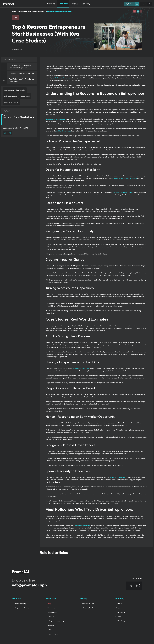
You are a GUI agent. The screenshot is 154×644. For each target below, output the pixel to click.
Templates (51, 598)
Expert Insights (53, 624)
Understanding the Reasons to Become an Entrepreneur (20, 67)
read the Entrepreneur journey (122, 192)
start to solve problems (83, 526)
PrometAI (8, 4)
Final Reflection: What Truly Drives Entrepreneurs (21, 80)
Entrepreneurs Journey (22, 598)
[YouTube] (135, 11)
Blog (49, 594)
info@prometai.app (29, 575)
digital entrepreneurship (81, 368)
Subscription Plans (88, 594)
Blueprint (51, 607)
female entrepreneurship (118, 477)
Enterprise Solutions (89, 598)
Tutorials (51, 616)
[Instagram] (141, 11)
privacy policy (116, 636)
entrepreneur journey (11, 102)
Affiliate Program (122, 611)
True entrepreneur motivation (56, 119)
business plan (21, 90)
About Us (119, 594)
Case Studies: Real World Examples (22, 73)
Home (14, 11)
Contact (118, 607)
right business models (64, 131)
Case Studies (52, 603)
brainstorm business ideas (62, 78)
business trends (25, 96)
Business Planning (20, 594)
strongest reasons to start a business (124, 178)
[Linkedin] (138, 11)
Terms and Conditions (134, 636)
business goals (9, 90)
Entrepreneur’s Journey (56, 611)
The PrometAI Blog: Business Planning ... (32, 11)
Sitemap (105, 636)
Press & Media (120, 603)
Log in (144, 4)
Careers (118, 598)
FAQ (49, 620)
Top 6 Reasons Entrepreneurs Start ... (60, 11)
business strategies (10, 96)
